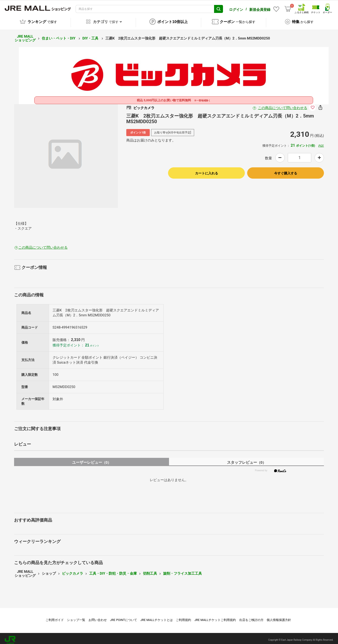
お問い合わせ (98, 617)
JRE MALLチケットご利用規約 (215, 617)
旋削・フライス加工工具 (182, 570)
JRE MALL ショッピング (25, 35)
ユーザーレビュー (92, 459)
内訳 (321, 143)
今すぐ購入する (286, 170)
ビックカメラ (73, 570)
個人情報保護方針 (279, 617)
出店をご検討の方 (251, 617)
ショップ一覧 (76, 617)
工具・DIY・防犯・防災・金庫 (113, 570)
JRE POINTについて (124, 617)
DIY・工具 (91, 35)
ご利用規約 (183, 617)
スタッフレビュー (247, 459)
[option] (66, 153)
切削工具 (150, 570)
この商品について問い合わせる (283, 105)
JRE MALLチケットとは (157, 617)
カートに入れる (207, 170)
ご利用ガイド (55, 617)
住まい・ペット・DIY (59, 35)
